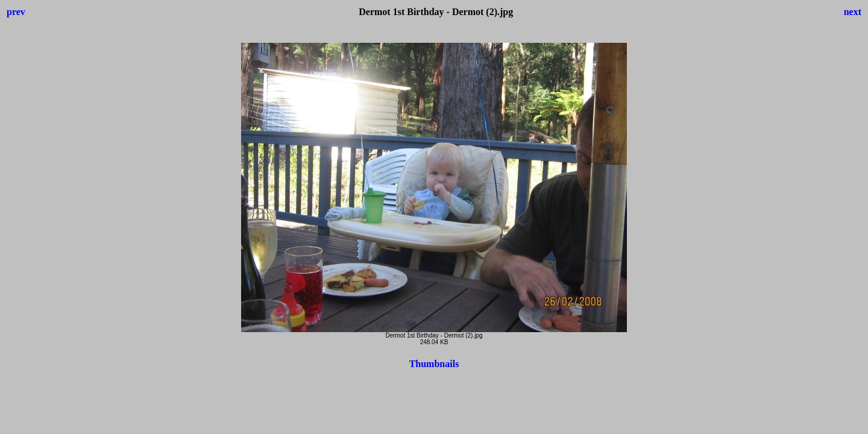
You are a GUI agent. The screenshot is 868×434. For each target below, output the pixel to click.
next (853, 12)
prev (16, 12)
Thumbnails (434, 364)
